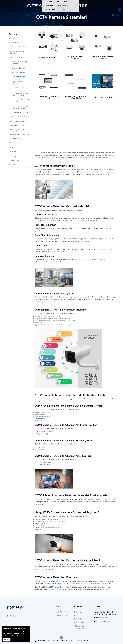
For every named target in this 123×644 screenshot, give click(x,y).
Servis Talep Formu (15, 179)
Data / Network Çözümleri (19, 138)
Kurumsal (35, 4)
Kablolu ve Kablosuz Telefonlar (17, 155)
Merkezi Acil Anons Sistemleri (18, 132)
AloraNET (86, 641)
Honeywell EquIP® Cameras (48, 58)
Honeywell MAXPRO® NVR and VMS (48, 97)
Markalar (61, 4)
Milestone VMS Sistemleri (103, 97)
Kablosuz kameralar (41, 260)
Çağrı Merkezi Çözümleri (19, 142)
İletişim (94, 4)
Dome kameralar (40, 419)
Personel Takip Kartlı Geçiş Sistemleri (19, 67)
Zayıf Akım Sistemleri (18, 61)
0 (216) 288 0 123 (104, 618)
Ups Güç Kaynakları (17, 160)
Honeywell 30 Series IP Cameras (75, 58)
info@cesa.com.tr (103, 621)
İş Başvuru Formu (15, 183)
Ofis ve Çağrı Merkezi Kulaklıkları (18, 148)
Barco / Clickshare (17, 165)
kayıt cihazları (63, 429)
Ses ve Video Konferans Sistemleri (18, 55)
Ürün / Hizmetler (48, 4)
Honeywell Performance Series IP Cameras (103, 58)
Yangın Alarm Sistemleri (20, 77)
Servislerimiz (72, 4)
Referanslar (84, 4)
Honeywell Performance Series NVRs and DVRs (75, 97)
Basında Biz (78, 619)
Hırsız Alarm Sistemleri (20, 72)
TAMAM (7, 640)
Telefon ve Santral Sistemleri (17, 49)
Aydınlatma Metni (80, 623)
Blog (76, 615)
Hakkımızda (78, 612)
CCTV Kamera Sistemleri (58, 587)
